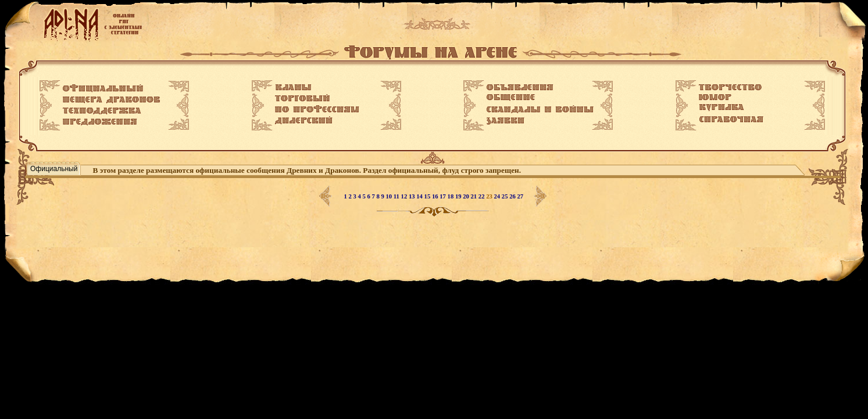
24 (498, 196)
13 (412, 196)
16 (436, 196)
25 (506, 196)
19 (459, 196)
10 (390, 196)
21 (475, 196)
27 (521, 196)
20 (467, 196)
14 (420, 196)
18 (451, 196)
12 (405, 196)
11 (397, 196)
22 (482, 196)
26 (513, 196)
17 (443, 196)
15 (428, 196)
